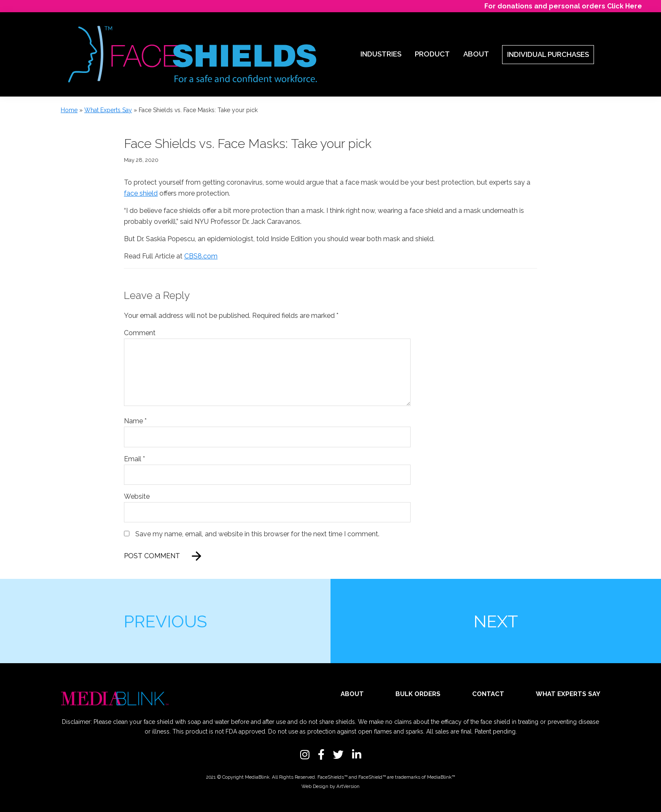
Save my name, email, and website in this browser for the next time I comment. (257, 534)
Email (134, 459)
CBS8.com (201, 256)
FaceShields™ (332, 777)
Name (135, 421)
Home (69, 110)
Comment (140, 333)
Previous (165, 621)
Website (137, 496)
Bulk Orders (418, 694)
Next (496, 621)
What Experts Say (108, 110)
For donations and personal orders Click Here (563, 6)
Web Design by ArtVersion (330, 786)
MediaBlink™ (441, 777)
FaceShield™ (372, 777)
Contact (488, 694)
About (352, 694)
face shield (141, 193)
